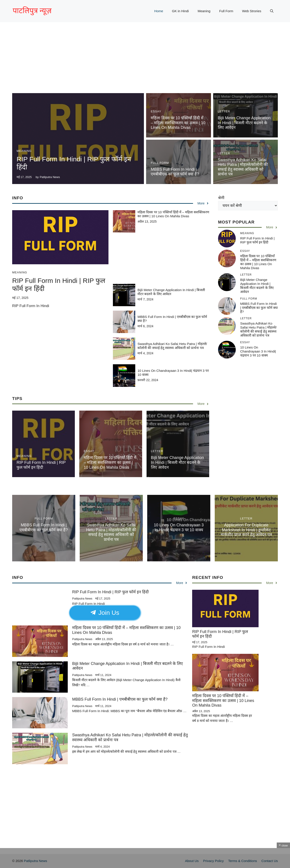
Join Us (105, 613)
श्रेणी (221, 198)
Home (159, 11)
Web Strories (252, 11)
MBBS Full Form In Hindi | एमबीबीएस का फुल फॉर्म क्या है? (175, 172)
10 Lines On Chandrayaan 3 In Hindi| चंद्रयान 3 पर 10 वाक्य (258, 351)
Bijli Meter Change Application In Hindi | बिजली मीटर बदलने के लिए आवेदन (244, 123)
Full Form (226, 11)
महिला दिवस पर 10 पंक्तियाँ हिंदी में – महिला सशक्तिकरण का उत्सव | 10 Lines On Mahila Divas (178, 123)
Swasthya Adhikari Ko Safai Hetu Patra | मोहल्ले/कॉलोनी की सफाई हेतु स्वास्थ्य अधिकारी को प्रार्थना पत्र (243, 167)
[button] (272, 11)
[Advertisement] (145, 62)
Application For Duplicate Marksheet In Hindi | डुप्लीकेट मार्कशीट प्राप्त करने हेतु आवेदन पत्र (246, 530)
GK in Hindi (180, 11)
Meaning (204, 11)
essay (156, 111)
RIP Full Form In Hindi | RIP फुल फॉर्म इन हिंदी (41, 465)
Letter (224, 111)
